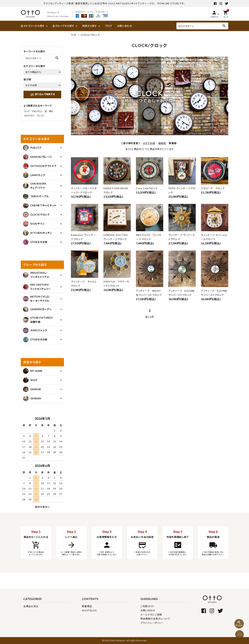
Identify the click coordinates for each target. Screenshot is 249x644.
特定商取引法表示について (155, 619)
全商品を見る (31, 606)
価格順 (162, 143)
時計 (51, 111)
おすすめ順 (149, 143)
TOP (74, 35)
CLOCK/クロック (90, 35)
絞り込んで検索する (43, 95)
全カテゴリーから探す (33, 26)
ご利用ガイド (147, 606)
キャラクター (29, 116)
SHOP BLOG (89, 610)
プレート (40, 116)
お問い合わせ (125, 26)
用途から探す (89, 26)
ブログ (109, 26)
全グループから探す (63, 26)
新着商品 (87, 606)
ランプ (27, 111)
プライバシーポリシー (152, 623)
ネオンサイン (37, 111)
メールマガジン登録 (151, 615)
